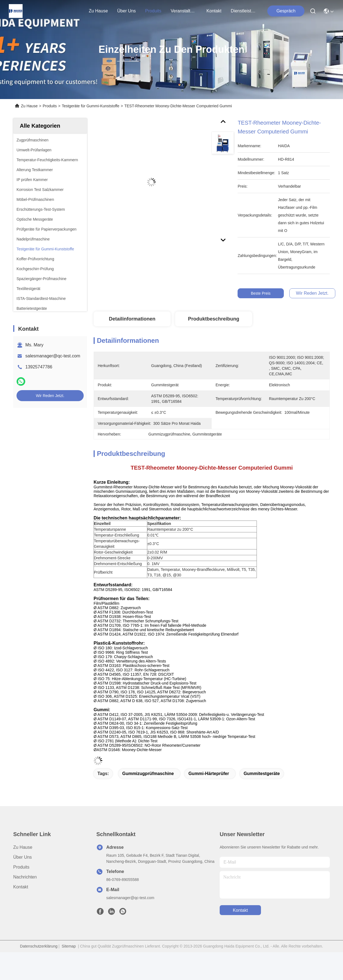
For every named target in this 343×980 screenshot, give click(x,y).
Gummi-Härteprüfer (209, 774)
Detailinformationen (132, 319)
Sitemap (69, 946)
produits (153, 11)
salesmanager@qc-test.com (53, 356)
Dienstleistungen (244, 11)
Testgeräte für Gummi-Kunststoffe (90, 106)
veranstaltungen (184, 11)
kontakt (214, 11)
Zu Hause (98, 11)
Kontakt (21, 887)
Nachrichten (25, 877)
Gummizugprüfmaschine (148, 774)
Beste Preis (262, 293)
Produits (50, 106)
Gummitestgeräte (262, 774)
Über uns (127, 11)
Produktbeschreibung (214, 319)
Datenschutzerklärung (39, 946)
